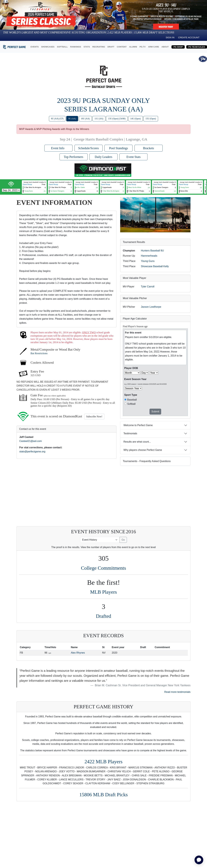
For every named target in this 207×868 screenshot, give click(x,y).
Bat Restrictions (39, 353)
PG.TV (143, 47)
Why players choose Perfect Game (143, 450)
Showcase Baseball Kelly (155, 266)
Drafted (103, 616)
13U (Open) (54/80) (117, 119)
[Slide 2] (158, 228)
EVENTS (35, 47)
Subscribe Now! (94, 416)
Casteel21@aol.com (31, 441)
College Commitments (104, 568)
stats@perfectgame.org (32, 452)
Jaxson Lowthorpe (151, 307)
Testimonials (130, 433)
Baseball (132, 400)
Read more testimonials (177, 692)
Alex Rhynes (78, 653)
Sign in (170, 37)
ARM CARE (154, 47)
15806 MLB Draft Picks (103, 795)
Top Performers (73, 157)
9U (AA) (72, 119)
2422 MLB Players (103, 762)
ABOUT (165, 47)
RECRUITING (99, 47)
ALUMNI (133, 47)
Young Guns (148, 261)
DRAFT (111, 47)
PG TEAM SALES (197, 47)
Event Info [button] (59, 148)
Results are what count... (137, 442)
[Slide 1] (153, 228)
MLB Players (103, 592)
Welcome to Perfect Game (138, 425)
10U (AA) (85, 119)
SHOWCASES (48, 47)
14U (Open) (136, 119)
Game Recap (27, 184)
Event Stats (134, 157)
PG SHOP (178, 47)
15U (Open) (151, 119)
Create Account (189, 37)
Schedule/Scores (89, 148)
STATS (87, 47)
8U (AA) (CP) (57, 119)
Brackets (149, 148)
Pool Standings (119, 148)
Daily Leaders (104, 157)
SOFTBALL (62, 47)
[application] (199, 860)
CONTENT (122, 47)
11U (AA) (99, 119)
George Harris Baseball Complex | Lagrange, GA (110, 139)
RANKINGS (76, 47)
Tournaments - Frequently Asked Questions (147, 461)
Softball (131, 404)
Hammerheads (149, 256)
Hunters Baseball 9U (152, 251)
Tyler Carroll (148, 287)
